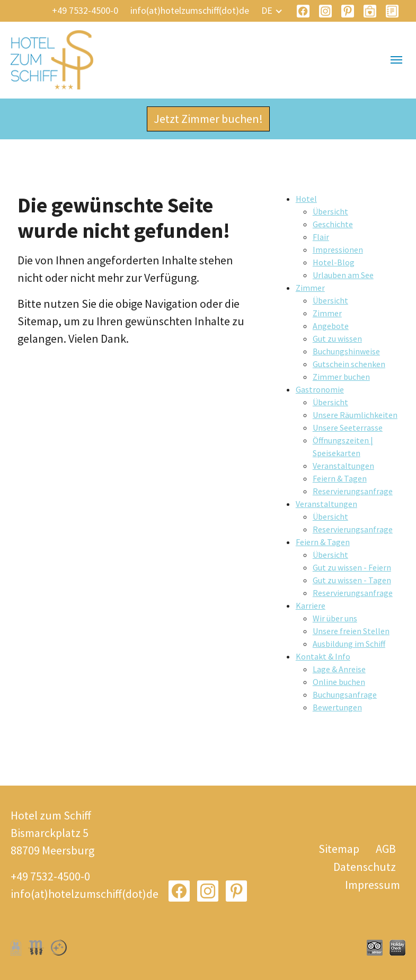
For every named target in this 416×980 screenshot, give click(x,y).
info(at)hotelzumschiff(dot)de (190, 10)
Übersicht (330, 211)
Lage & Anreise (339, 669)
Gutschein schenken (349, 364)
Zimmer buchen (341, 377)
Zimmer (310, 288)
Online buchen (339, 682)
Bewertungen (337, 707)
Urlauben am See (343, 275)
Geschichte (333, 224)
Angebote (331, 326)
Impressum (373, 885)
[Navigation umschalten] (396, 60)
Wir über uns (335, 618)
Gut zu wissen (337, 338)
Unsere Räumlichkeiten (355, 415)
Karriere (311, 605)
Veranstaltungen (343, 466)
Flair (321, 237)
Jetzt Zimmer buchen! (208, 119)
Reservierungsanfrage (353, 491)
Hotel (306, 199)
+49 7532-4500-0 (85, 10)
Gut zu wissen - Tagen (352, 580)
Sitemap (339, 849)
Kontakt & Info (323, 656)
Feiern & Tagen (340, 478)
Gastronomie (320, 389)
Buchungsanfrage (345, 694)
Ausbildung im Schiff (349, 644)
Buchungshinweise (346, 351)
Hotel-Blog (334, 262)
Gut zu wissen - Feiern (352, 567)
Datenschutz (365, 867)
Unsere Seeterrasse (348, 427)
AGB (386, 849)
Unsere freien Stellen (351, 631)
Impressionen (338, 250)
